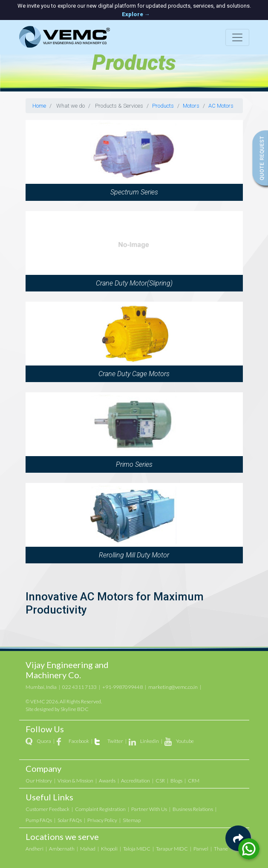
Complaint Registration (100, 809)
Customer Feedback (48, 809)
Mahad (88, 849)
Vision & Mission (75, 781)
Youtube (185, 741)
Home (39, 106)
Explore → (136, 14)
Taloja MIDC (137, 849)
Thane (221, 849)
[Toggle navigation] (237, 37)
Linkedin (150, 741)
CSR (160, 781)
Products (163, 106)
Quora (44, 741)
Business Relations (193, 809)
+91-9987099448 (122, 687)
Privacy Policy (102, 820)
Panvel (201, 849)
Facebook (79, 741)
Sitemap (132, 820)
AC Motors (221, 106)
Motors (191, 106)
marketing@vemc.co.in (173, 687)
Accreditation (135, 781)
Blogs (176, 781)
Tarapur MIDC (172, 849)
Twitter (115, 741)
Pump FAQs (39, 820)
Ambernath (62, 849)
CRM (194, 781)
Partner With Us (149, 809)
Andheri (35, 849)
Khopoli (109, 849)
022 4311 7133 (79, 687)
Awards (107, 781)
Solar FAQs (70, 820)
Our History (39, 781)
